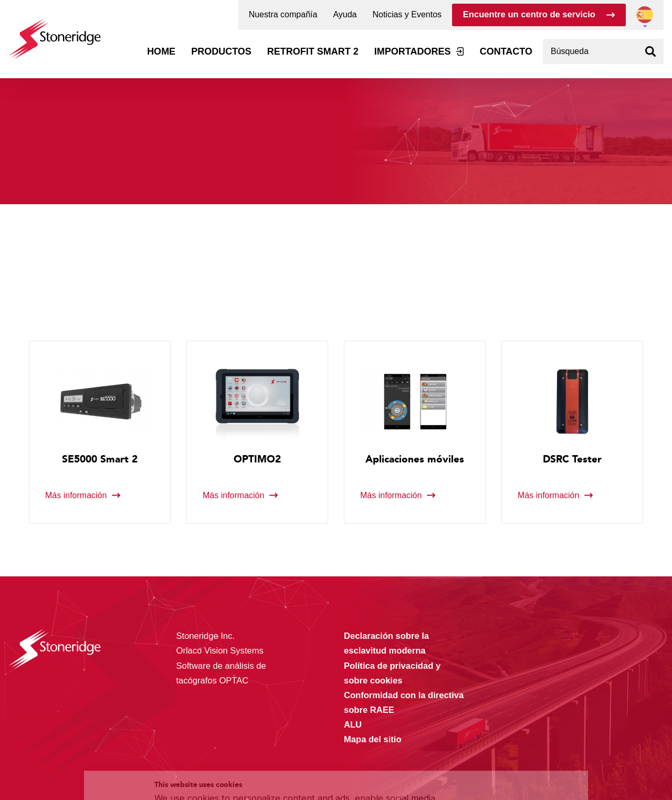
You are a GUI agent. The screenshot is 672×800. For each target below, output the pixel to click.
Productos (221, 51)
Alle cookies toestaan (513, 716)
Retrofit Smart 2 (313, 51)
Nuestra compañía (283, 15)
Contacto (506, 51)
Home (161, 51)
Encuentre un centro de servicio (529, 14)
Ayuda (345, 15)
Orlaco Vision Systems (220, 651)
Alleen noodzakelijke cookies (513, 761)
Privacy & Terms (302, 770)
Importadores (413, 51)
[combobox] (603, 51)
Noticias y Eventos (407, 15)
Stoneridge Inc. (206, 636)
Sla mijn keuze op (514, 738)
